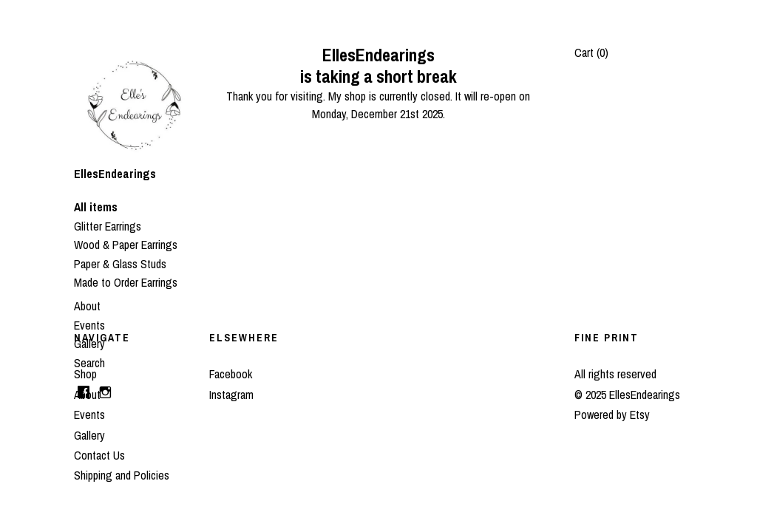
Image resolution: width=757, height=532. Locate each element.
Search (89, 363)
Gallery (89, 344)
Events (89, 325)
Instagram (231, 395)
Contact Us (99, 455)
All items (96, 207)
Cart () (591, 52)
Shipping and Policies (122, 475)
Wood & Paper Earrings (126, 245)
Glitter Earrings (108, 226)
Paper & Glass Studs (120, 264)
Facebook (231, 374)
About (87, 306)
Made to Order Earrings (126, 282)
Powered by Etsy (612, 415)
